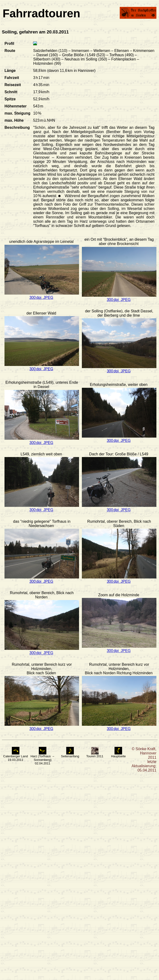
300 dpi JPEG (41, 298)
